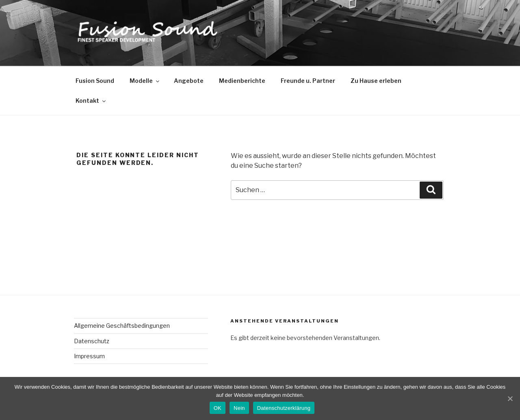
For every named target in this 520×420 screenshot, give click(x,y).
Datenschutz (92, 341)
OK (218, 408)
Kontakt (91, 101)
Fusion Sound (95, 81)
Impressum (89, 356)
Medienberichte (242, 81)
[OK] (510, 398)
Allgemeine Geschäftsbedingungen (122, 326)
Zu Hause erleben (376, 81)
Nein (239, 408)
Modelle (145, 81)
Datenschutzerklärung (284, 408)
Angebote (189, 81)
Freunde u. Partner (308, 81)
